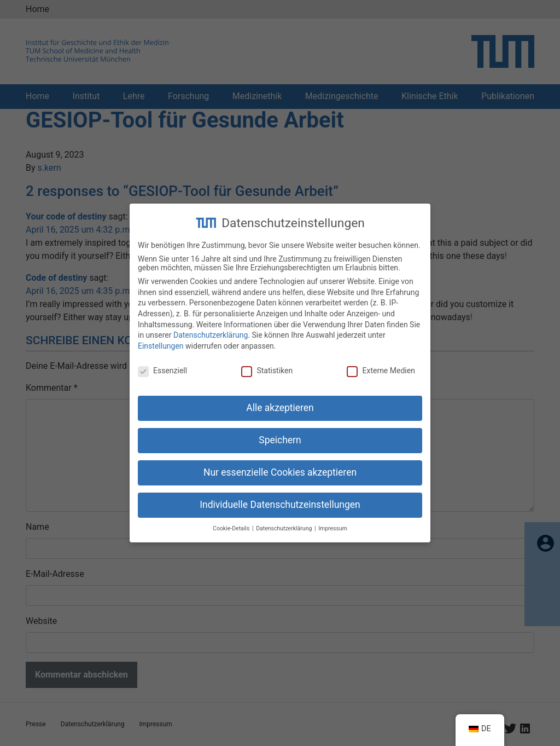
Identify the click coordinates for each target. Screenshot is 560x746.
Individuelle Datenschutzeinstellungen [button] (280, 498)
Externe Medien (381, 363)
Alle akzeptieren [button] (280, 401)
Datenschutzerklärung (211, 328)
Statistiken (267, 363)
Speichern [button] (280, 433)
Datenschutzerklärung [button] (285, 521)
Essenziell (162, 363)
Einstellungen (161, 339)
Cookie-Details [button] (232, 521)
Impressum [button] (333, 521)
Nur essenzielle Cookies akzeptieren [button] (280, 466)
